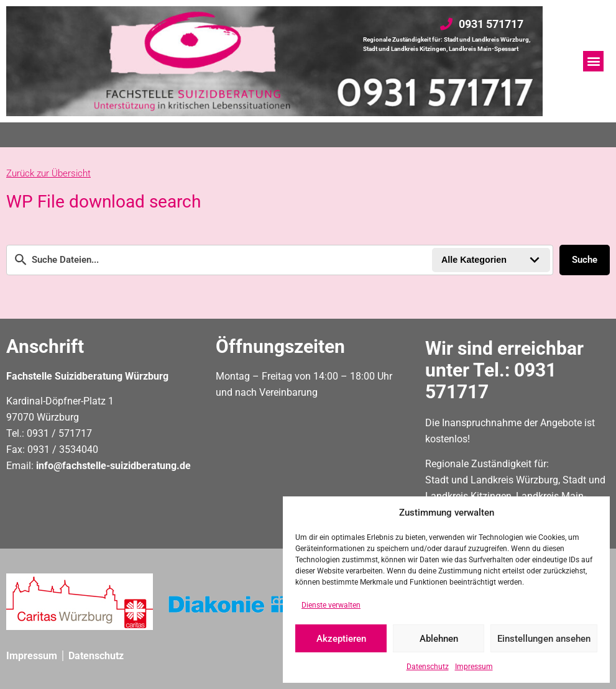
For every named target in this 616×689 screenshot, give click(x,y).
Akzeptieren (341, 639)
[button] (593, 61)
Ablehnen (439, 639)
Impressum (474, 667)
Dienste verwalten (331, 605)
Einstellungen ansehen (544, 639)
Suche (585, 260)
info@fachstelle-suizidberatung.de (113, 466)
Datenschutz (428, 667)
